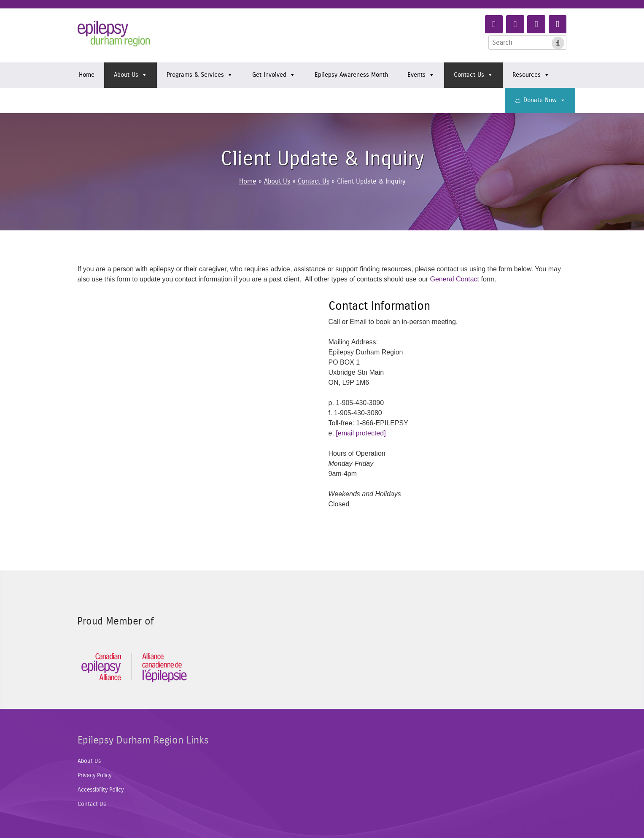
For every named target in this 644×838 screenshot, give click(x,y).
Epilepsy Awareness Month (351, 75)
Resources (531, 75)
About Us (131, 75)
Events (421, 75)
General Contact (455, 279)
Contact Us (473, 75)
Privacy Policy (94, 776)
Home (87, 75)
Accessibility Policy (101, 790)
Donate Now (544, 100)
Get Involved (274, 75)
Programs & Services (200, 75)
